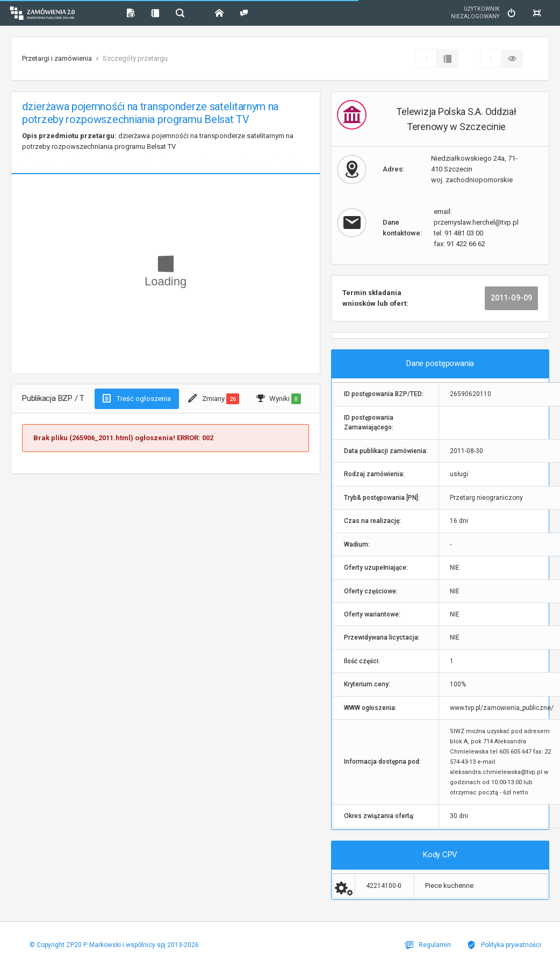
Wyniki (279, 399)
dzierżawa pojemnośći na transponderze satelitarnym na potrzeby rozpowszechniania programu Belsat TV (158, 141)
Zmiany (214, 399)
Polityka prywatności (504, 945)
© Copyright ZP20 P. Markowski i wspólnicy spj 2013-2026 (114, 945)
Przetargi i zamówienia (57, 58)
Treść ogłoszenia (137, 398)
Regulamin (428, 945)
